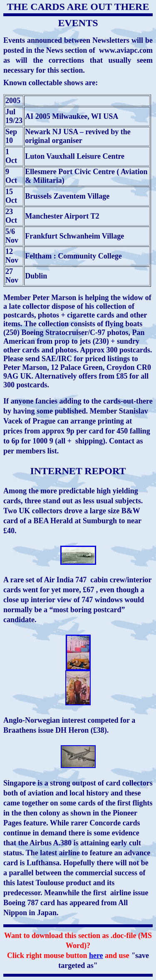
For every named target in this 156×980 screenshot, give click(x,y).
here (96, 955)
